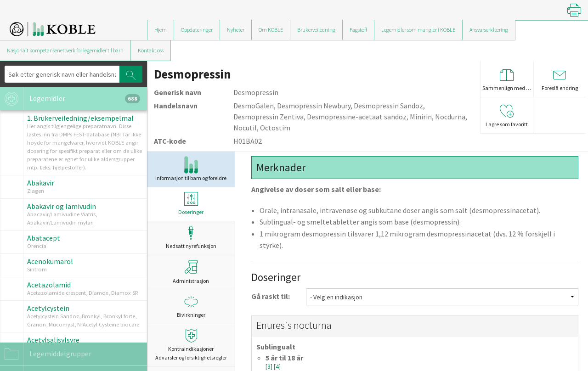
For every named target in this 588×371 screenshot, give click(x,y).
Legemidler (70, 99)
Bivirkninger (191, 306)
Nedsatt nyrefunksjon (191, 238)
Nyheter (236, 30)
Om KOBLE (271, 30)
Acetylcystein (48, 308)
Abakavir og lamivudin (62, 206)
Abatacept (44, 238)
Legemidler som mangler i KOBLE (418, 30)
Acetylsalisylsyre (53, 340)
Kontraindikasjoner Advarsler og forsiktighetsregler (191, 345)
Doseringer (191, 204)
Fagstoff (358, 30)
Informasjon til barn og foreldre (191, 169)
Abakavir (41, 183)
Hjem (161, 30)
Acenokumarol (50, 261)
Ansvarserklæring (489, 30)
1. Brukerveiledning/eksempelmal (80, 118)
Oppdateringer (197, 30)
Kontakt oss (151, 50)
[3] (270, 367)
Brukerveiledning (316, 30)
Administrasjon (191, 272)
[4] (277, 367)
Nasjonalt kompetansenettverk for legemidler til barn (65, 50)
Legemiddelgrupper (46, 354)
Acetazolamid (49, 285)
